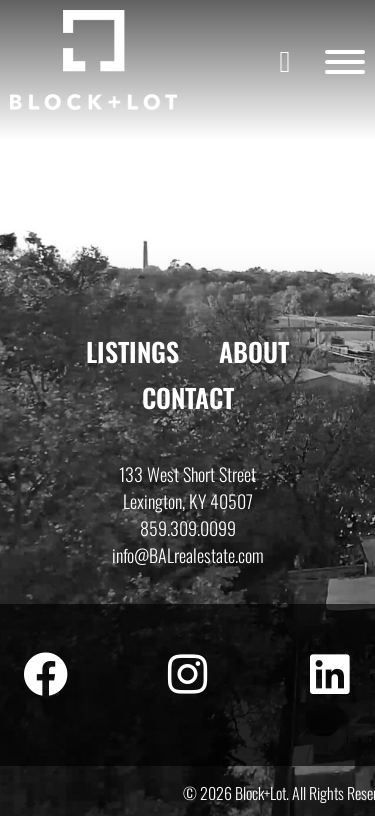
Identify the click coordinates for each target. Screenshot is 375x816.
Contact (188, 397)
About (254, 351)
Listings (132, 351)
